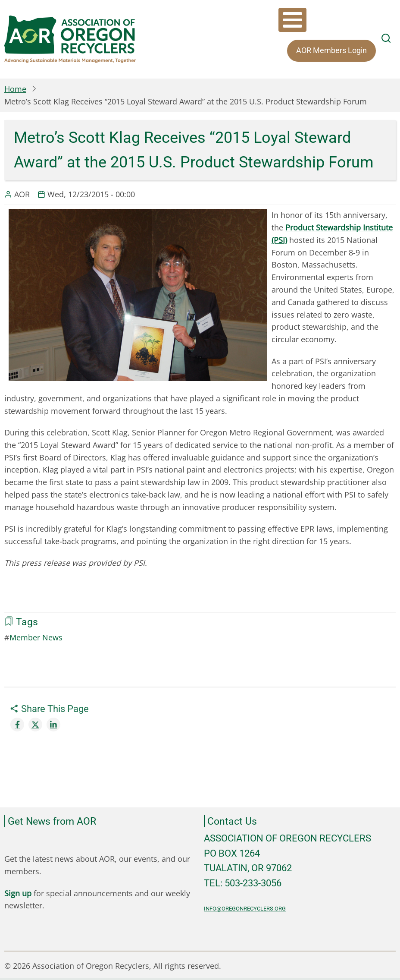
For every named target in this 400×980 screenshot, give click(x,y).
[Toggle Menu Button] (292, 20)
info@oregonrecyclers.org (245, 909)
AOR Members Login (331, 50)
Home (15, 89)
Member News (36, 637)
